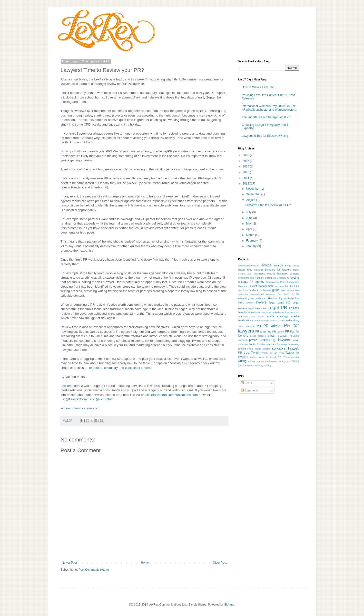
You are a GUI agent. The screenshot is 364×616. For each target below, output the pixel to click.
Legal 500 (284, 303)
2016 (246, 166)
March (251, 235)
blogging (259, 270)
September (254, 194)
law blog (278, 298)
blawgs (242, 270)
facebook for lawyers (260, 290)
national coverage (260, 320)
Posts (246, 383)
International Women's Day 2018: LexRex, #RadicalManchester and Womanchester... (269, 108)
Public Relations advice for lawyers (269, 344)
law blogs (289, 298)
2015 (246, 172)
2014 (246, 178)
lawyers (261, 302)
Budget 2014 (246, 274)
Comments (250, 391)
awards (278, 265)
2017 (246, 161)
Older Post (220, 563)
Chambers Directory (276, 278)
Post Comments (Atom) (94, 570)
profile (253, 340)
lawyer (249, 303)
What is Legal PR (270, 357)
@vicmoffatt (104, 399)
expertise (96, 368)
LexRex (66, 386)
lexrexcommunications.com (80, 408)
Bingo (288, 266)
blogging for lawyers (278, 270)
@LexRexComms (79, 399)
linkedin (243, 312)
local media (257, 317)
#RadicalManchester (249, 266)
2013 (246, 184)
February (252, 241)
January (252, 246)
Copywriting (293, 282)
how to (285, 290)
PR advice (272, 326)
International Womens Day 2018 (270, 294)
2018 (246, 155)
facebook (279, 286)
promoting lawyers (275, 340)
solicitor (267, 349)
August (251, 200)
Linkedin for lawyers (282, 312)
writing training (264, 365)
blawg (296, 266)
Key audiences (259, 298)
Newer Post (69, 563)
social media (254, 349)
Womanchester (291, 357)
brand (296, 270)
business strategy (288, 274)
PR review (278, 332)
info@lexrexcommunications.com (174, 395)
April (249, 229)
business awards (265, 274)
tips (246, 352)
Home (145, 563)
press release (258, 336)
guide (276, 290)
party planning (246, 326)
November (253, 189)
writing (242, 361)
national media (278, 320)
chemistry (111, 368)
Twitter (255, 353)
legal (272, 303)
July (249, 212)
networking (293, 320)
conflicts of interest (138, 368)
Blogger (229, 605)
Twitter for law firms (273, 353)
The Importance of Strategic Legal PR (266, 117)
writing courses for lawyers (263, 361)
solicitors (279, 348)
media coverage (278, 316)
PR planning (263, 332)
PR (259, 326)
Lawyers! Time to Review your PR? (268, 205)
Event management (262, 286)
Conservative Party (276, 282)
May (249, 224)
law (270, 298)
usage (254, 357)
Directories (244, 286)
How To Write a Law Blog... (259, 87)
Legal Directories (257, 308)
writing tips (284, 361)
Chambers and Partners (251, 278)
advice (266, 265)
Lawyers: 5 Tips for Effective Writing (265, 136)
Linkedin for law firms (259, 312)
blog (250, 270)
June (250, 218)
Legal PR (277, 308)
